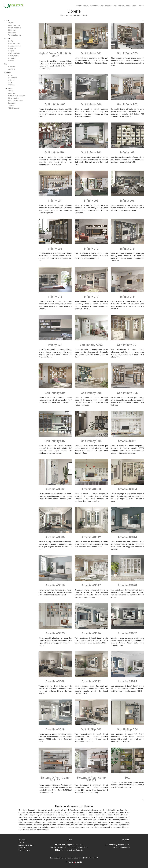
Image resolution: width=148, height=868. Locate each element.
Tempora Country (15, 35)
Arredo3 (11, 23)
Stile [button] (6, 64)
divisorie (11, 80)
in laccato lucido (14, 43)
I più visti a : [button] (8, 88)
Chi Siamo (23, 840)
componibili (12, 77)
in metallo (12, 58)
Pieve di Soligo (14, 98)
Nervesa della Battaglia (17, 96)
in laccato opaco (14, 46)
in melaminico (13, 56)
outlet (10, 82)
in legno (11, 51)
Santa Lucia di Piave (16, 101)
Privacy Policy (24, 850)
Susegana (12, 103)
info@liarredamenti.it (121, 845)
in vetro (11, 61)
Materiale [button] (8, 39)
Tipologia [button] (8, 73)
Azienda (79, 6)
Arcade (11, 91)
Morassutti (12, 33)
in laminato (12, 48)
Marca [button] (6, 20)
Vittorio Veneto (14, 108)
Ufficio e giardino (124, 6)
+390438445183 (123, 847)
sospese (11, 85)
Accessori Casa (111, 6)
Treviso (11, 106)
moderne (11, 69)
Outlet (134, 6)
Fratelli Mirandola (15, 28)
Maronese (12, 30)
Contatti (141, 6)
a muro (11, 75)
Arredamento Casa (97, 6)
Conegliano (12, 93)
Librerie (85, 15)
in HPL (11, 41)
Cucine (86, 6)
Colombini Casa (14, 25)
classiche (12, 67)
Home (63, 15)
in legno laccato (14, 53)
